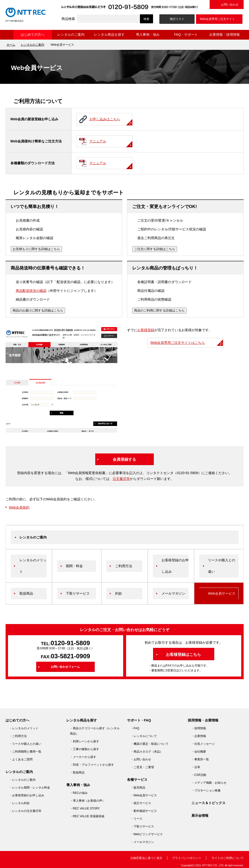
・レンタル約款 (19, 803)
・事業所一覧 (200, 759)
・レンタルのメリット (24, 728)
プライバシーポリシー (187, 858)
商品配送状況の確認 (31, 291)
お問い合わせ (230, 5)
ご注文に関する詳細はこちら (155, 249)
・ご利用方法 (18, 736)
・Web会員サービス (144, 795)
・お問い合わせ (141, 759)
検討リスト (177, 19)
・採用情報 (199, 728)
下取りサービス (78, 593)
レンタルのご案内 (71, 35)
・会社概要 (199, 752)
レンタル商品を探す (109, 35)
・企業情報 (199, 736)
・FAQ (135, 728)
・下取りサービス (142, 826)
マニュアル (95, 142)
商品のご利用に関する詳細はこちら (159, 310)
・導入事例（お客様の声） (87, 801)
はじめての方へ (33, 35)
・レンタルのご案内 (22, 780)
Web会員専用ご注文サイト (217, 19)
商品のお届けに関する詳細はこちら (38, 310)
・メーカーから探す (83, 757)
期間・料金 (74, 566)
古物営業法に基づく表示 (146, 858)
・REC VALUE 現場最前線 (87, 816)
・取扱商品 (77, 773)
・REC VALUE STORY (85, 808)
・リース (137, 819)
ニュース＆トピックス (208, 803)
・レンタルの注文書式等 (25, 811)
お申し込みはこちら (102, 120)
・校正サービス (141, 803)
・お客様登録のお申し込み (27, 795)
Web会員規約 (19, 507)
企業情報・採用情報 (224, 35)
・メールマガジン (142, 842)
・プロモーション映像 (206, 790)
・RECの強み (79, 793)
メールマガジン (173, 593)
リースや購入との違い (222, 566)
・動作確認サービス (144, 811)
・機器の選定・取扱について (150, 744)
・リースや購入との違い (25, 744)
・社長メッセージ (203, 744)
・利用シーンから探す (85, 741)
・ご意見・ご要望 (142, 767)
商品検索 (68, 19)
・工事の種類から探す (85, 749)
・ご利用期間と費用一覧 (25, 752)
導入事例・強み (148, 35)
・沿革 (196, 767)
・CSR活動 (199, 775)
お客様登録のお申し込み (175, 566)
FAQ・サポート (186, 35)
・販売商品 (138, 788)
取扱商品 (26, 593)
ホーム (9, 35)
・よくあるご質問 (21, 759)
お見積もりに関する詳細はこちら (36, 249)
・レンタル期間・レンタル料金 (30, 788)
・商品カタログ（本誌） (147, 752)
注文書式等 (121, 479)
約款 (119, 593)
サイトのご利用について (228, 858)
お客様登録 (146, 330)
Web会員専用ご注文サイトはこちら (178, 343)
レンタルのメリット (33, 566)
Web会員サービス (222, 593)
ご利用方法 (124, 566)
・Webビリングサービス (147, 834)
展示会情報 (200, 816)
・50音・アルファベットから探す (92, 765)
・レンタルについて (144, 736)
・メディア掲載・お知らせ (209, 783)
